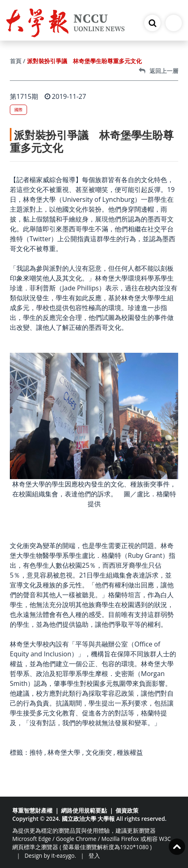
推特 (36, 752)
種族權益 (130, 752)
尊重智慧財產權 (32, 810)
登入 (94, 855)
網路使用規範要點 (84, 810)
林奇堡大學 (64, 752)
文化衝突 (99, 752)
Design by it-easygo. (50, 855)
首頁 (16, 61)
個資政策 (127, 810)
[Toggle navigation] (174, 23)
